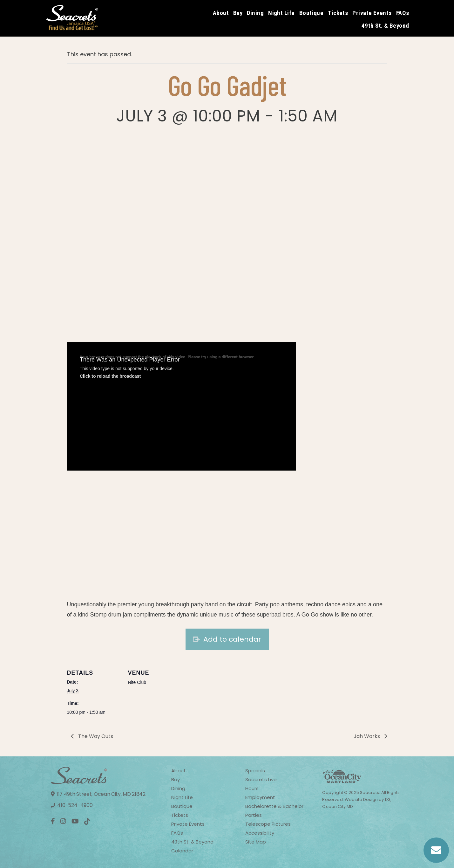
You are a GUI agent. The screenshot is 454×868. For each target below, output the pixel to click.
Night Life (281, 13)
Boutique (312, 13)
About (221, 13)
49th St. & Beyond (385, 26)
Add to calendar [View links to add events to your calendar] (232, 639)
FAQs (403, 13)
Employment (260, 797)
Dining (255, 13)
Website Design (361, 799)
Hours (252, 788)
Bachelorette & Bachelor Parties (274, 811)
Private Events (372, 13)
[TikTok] (87, 821)
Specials (255, 771)
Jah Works (367, 736)
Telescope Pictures (268, 824)
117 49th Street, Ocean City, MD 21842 (98, 794)
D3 (388, 799)
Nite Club (137, 682)
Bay (238, 13)
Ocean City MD (338, 806)
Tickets (338, 13)
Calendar (182, 851)
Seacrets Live (261, 779)
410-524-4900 (72, 805)
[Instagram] (63, 821)
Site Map (256, 842)
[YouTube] (75, 821)
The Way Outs (96, 736)
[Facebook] (53, 821)
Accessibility (260, 833)
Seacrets (369, 792)
